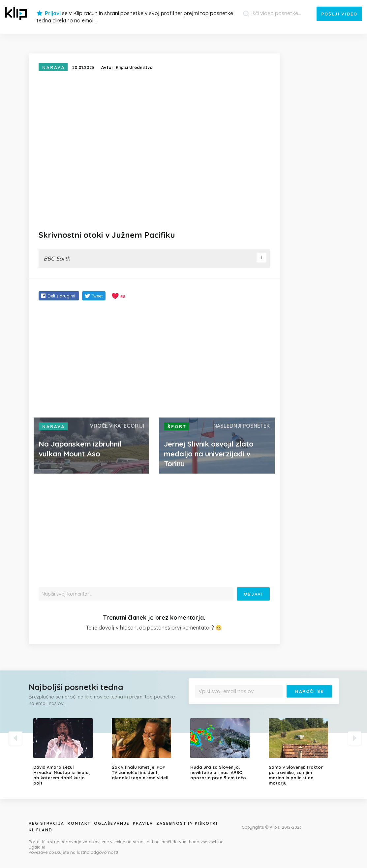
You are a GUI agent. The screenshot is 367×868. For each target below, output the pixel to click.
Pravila (143, 823)
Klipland (41, 830)
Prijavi (53, 13)
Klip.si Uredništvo (134, 67)
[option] (68, 752)
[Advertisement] (154, 360)
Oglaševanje (112, 823)
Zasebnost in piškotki (187, 823)
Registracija (46, 823)
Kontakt (79, 823)
